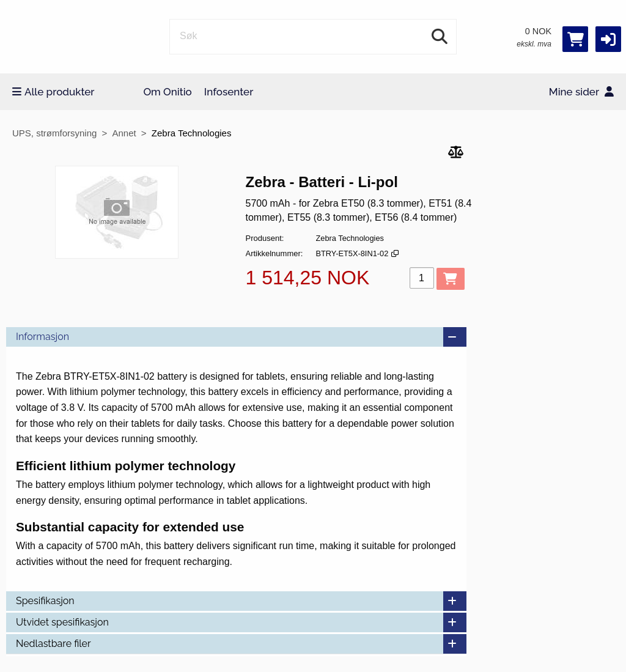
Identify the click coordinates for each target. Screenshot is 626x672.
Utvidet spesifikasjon (236, 622)
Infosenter (229, 92)
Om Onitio (167, 92)
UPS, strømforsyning (54, 133)
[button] (608, 39)
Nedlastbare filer (236, 644)
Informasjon (236, 337)
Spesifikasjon (236, 601)
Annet (124, 133)
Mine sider (581, 92)
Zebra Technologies (192, 133)
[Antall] (422, 278)
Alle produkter (53, 92)
